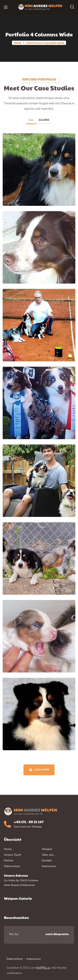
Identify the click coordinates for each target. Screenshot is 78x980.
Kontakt (47, 860)
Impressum (34, 959)
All (31, 120)
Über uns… (49, 855)
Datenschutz (15, 959)
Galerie (44, 120)
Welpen (47, 849)
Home (18, 43)
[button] (72, 7)
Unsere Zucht (13, 855)
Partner (9, 860)
